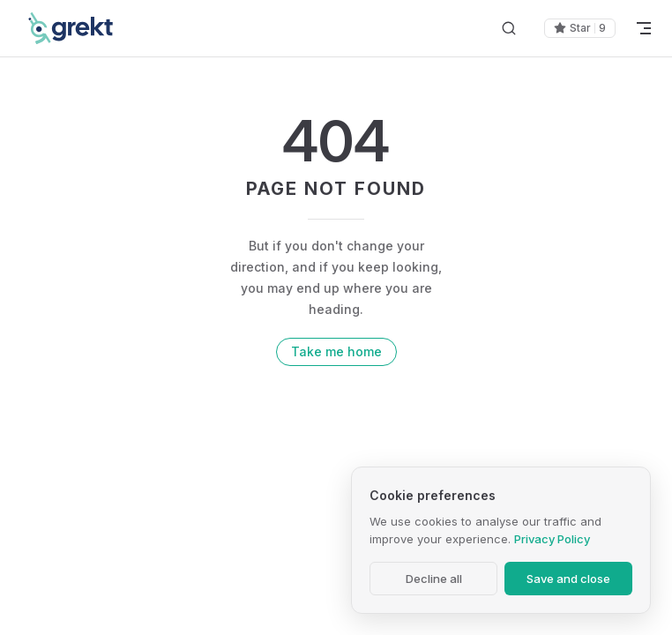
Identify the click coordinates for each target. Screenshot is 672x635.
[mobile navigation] (644, 28)
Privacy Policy (552, 539)
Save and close (568, 579)
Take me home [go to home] (336, 351)
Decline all (434, 579)
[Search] (509, 29)
